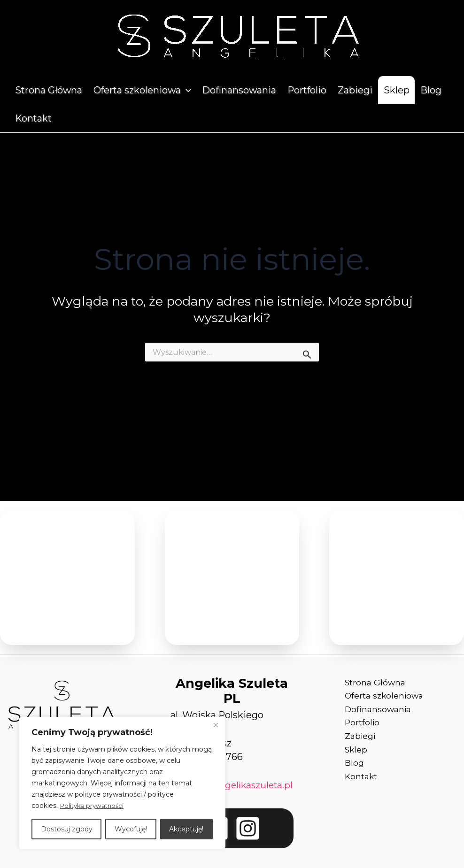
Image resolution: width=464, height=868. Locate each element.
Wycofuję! (131, 829)
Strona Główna (49, 90)
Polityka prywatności (94, 806)
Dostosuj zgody (67, 829)
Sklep (397, 90)
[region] (122, 783)
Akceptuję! (186, 829)
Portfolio (307, 90)
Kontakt (33, 118)
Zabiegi (355, 90)
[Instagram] (248, 842)
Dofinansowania (239, 90)
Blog (431, 90)
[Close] (216, 725)
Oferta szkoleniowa (142, 90)
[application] (186, 90)
